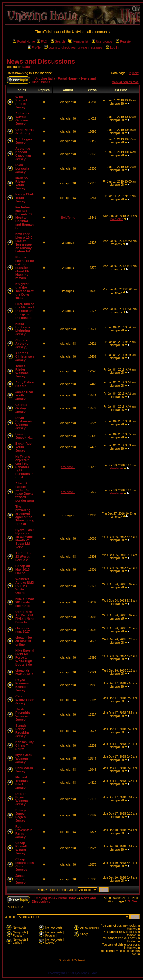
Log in (112, 47)
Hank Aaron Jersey (24, 770)
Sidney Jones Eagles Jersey (21, 815)
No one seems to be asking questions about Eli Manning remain (25, 268)
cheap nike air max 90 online (24, 641)
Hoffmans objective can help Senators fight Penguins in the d (24, 467)
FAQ (42, 41)
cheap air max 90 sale (24, 672)
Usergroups (102, 41)
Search (58, 41)
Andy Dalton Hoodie (25, 384)
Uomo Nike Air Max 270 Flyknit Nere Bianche (25, 617)
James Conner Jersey (21, 879)
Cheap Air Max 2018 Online (23, 569)
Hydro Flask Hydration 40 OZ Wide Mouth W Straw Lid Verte (25, 538)
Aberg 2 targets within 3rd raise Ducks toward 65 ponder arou (25, 492)
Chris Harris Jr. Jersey (25, 131)
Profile (34, 47)
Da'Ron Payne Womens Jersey (22, 799)
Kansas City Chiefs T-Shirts (25, 745)
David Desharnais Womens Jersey (24, 423)
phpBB (64, 973)
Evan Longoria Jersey (22, 168)
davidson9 (68, 467)
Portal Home (24, 41)
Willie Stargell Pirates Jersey (21, 102)
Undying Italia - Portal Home (55, 78)
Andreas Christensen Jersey (25, 356)
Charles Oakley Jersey (21, 408)
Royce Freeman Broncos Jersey (22, 685)
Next (136, 73)
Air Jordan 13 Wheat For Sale (23, 557)
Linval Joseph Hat (24, 436)
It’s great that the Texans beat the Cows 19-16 (25, 291)
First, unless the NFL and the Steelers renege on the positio (25, 311)
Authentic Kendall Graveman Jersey (23, 154)
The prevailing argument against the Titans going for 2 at (25, 515)
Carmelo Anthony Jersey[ (22, 344)
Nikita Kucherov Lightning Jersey (23, 329)
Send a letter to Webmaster (73, 960)
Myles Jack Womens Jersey (24, 758)
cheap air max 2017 (23, 630)
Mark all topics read (125, 82)
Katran (27, 67)
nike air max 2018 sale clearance (25, 602)
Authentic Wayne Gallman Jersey (23, 118)
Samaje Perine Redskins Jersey (22, 731)
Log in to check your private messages (73, 47)
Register (124, 41)
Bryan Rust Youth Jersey (24, 447)
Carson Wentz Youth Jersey (25, 700)
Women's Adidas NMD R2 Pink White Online (25, 586)
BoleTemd (68, 218)
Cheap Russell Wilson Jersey (21, 848)
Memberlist (78, 41)
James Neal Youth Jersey (24, 395)
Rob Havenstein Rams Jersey (24, 832)
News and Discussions (41, 61)
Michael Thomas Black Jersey (21, 783)
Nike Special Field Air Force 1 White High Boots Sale (25, 657)
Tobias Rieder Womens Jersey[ (22, 371)
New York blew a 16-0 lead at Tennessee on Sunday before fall (24, 243)
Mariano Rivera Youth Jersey (21, 183)
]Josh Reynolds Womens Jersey (23, 714)
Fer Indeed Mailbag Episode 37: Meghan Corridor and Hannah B (25, 218)
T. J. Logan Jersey (24, 141)
